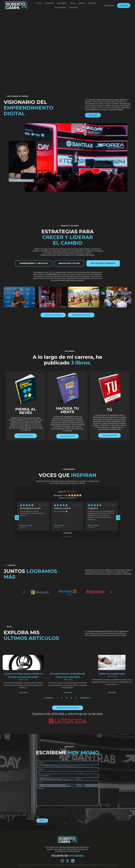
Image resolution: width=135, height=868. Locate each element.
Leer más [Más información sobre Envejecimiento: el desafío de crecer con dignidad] (67, 690)
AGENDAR (124, 5)
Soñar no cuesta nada (105, 674)
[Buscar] (109, 5)
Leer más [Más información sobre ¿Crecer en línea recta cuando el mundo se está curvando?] (30, 690)
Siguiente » (83, 694)
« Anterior (52, 694)
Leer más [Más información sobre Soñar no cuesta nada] (105, 690)
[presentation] (17, 518)
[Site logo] (16, 5)
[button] (64, 533)
